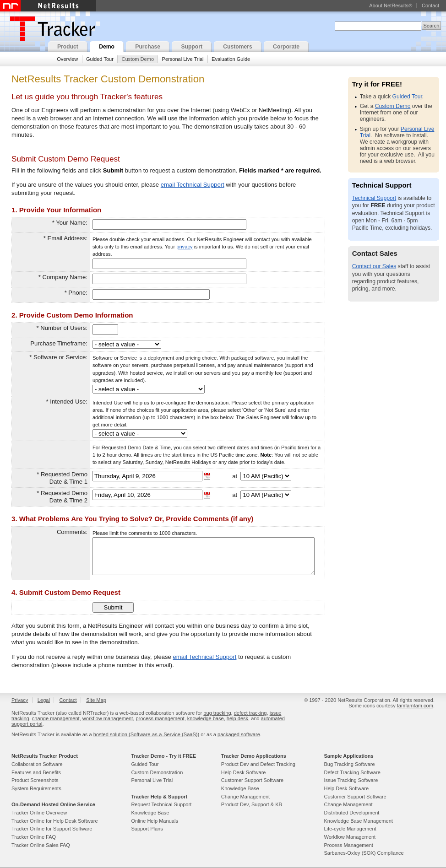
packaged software (239, 734)
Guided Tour (100, 59)
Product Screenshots (35, 780)
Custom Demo (138, 59)
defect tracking (250, 713)
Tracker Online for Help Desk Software (55, 821)
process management (160, 718)
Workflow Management (350, 837)
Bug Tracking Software (349, 764)
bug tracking (217, 713)
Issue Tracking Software (351, 780)
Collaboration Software (37, 764)
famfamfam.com (415, 706)
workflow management (108, 718)
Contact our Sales (374, 266)
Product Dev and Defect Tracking (258, 764)
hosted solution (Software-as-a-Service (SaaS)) (146, 734)
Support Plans (147, 829)
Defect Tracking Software (352, 772)
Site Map (96, 700)
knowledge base (206, 718)
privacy (184, 247)
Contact (430, 5)
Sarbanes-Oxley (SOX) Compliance (364, 853)
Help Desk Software (244, 772)
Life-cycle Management (350, 829)
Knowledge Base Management (358, 821)
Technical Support (374, 198)
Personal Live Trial (183, 59)
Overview (67, 59)
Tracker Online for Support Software (52, 829)
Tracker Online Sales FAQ (41, 845)
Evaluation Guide (231, 59)
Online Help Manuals (155, 821)
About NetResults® (391, 5)
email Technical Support (193, 185)
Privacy (20, 700)
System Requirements (36, 788)
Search (431, 26)
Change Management (245, 797)
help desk (237, 718)
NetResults (48, 6)
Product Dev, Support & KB (252, 804)
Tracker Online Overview (39, 813)
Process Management (348, 845)
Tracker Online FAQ (34, 837)
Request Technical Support (161, 804)
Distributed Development (351, 813)
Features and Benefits (36, 772)
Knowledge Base (150, 813)
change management (56, 718)
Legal (44, 700)
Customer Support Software (252, 780)
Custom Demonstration (157, 772)
